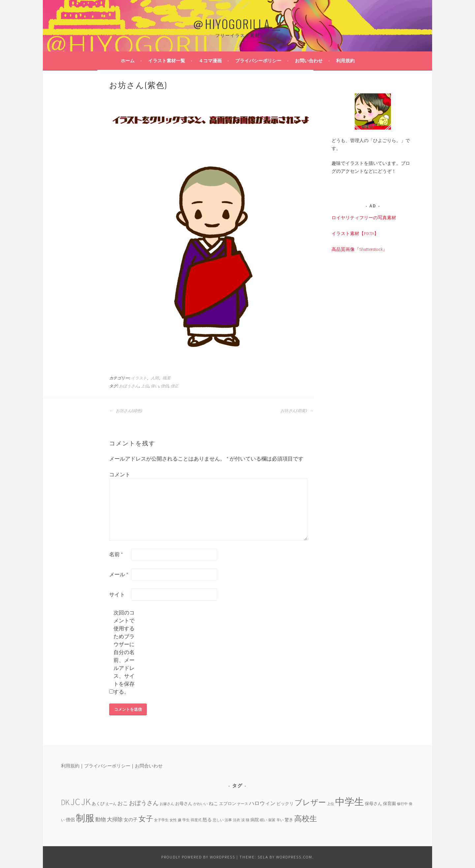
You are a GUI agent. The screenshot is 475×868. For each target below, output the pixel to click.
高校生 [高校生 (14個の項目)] (306, 818)
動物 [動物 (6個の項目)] (101, 819)
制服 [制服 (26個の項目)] (85, 818)
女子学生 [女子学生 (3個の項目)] (161, 820)
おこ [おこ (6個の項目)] (123, 803)
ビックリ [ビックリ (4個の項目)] (285, 803)
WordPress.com (294, 857)
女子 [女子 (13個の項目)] (146, 819)
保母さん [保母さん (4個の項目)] (373, 803)
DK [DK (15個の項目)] (65, 802)
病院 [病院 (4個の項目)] (255, 820)
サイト (117, 594)
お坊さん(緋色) (126, 411)
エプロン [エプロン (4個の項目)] (228, 803)
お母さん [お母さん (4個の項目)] (184, 803)
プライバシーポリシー (258, 61)
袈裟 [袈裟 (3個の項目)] (272, 820)
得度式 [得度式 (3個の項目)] (196, 820)
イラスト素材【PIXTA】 (355, 233)
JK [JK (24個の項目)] (86, 802)
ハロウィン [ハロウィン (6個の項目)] (262, 803)
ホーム (128, 61)
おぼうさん (129, 386)
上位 (145, 386)
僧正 (174, 386)
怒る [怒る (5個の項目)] (207, 820)
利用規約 (345, 61)
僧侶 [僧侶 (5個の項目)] (70, 820)
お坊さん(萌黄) (297, 411)
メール (119, 574)
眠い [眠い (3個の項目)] (264, 820)
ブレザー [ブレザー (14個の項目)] (310, 802)
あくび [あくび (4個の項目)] (98, 803)
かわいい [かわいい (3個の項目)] (201, 804)
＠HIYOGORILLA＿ (237, 24)
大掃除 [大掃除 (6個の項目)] (115, 819)
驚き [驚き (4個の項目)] (289, 820)
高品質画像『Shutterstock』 (359, 249)
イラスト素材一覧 (167, 61)
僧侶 (165, 386)
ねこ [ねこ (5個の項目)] (213, 803)
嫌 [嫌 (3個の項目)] (180, 820)
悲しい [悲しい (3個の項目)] (218, 820)
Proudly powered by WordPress (198, 857)
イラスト (139, 378)
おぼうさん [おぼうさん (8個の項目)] (144, 803)
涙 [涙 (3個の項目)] (243, 820)
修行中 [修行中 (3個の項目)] (402, 804)
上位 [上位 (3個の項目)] (331, 804)
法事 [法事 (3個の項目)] (228, 820)
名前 (116, 554)
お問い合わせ (309, 61)
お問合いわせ (149, 766)
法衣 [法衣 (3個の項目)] (237, 820)
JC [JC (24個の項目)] (75, 802)
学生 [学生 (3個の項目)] (186, 820)
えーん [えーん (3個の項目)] (111, 804)
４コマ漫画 (210, 61)
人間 (155, 378)
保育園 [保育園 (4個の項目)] (389, 803)
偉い (155, 386)
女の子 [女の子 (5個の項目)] (131, 820)
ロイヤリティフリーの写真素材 (364, 218)
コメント (120, 474)
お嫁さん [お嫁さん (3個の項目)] (167, 804)
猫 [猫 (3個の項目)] (248, 820)
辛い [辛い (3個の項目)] (280, 820)
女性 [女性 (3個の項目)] (173, 820)
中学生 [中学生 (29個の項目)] (349, 802)
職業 (167, 378)
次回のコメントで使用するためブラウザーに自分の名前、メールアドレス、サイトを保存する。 (124, 652)
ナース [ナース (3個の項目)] (243, 804)
